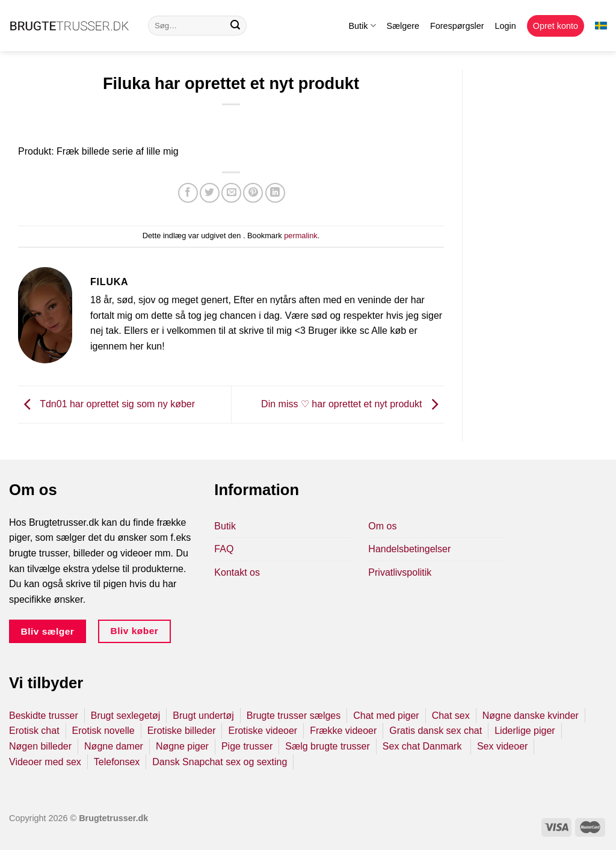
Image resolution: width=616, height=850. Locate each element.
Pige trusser (247, 746)
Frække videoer (343, 731)
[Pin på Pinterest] (253, 193)
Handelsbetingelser (409, 549)
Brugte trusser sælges (294, 716)
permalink (300, 236)
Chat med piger (386, 716)
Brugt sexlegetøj (126, 716)
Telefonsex (117, 762)
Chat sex (451, 716)
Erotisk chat (34, 731)
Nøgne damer (114, 746)
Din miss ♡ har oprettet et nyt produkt (353, 404)
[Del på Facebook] (188, 193)
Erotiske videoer (263, 731)
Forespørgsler (457, 26)
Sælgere (403, 26)
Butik (362, 26)
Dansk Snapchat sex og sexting (220, 762)
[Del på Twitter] (210, 193)
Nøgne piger (182, 746)
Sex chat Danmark (423, 746)
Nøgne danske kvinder (531, 716)
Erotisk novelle (103, 731)
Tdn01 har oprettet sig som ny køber (106, 404)
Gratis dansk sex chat (436, 731)
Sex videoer (503, 746)
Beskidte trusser (44, 716)
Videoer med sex (45, 762)
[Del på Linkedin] (275, 193)
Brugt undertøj (203, 716)
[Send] (235, 26)
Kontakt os (237, 572)
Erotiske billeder (182, 731)
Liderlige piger (525, 731)
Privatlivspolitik (400, 572)
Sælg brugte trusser (328, 746)
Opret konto (556, 26)
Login (506, 26)
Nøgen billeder (40, 746)
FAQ (224, 549)
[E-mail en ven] (231, 193)
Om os (382, 526)
